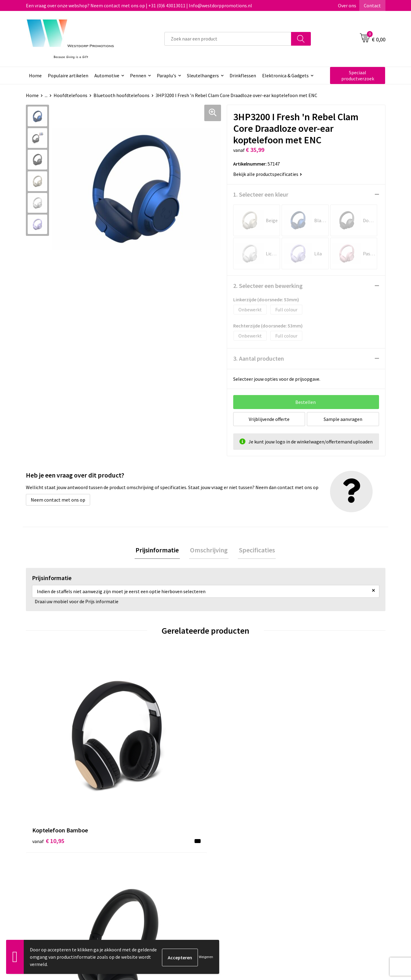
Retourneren (228, 869)
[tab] (159, 551)
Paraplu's (167, 75)
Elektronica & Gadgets (285, 75)
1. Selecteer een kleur (261, 194)
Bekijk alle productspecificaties (268, 174)
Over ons (347, 5)
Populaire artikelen (68, 75)
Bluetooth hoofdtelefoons (121, 95)
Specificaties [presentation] (255, 551)
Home (35, 75)
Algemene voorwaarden (328, 860)
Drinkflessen (243, 75)
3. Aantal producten (259, 358)
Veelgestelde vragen (148, 869)
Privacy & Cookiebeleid (326, 869)
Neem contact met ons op (58, 500)
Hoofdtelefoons (70, 95)
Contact (372, 5)
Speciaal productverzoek (358, 75)
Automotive (107, 75)
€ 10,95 (48, 750)
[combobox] (228, 39)
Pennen (138, 75)
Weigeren (206, 957)
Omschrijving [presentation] (209, 551)
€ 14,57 (138, 759)
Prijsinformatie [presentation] (159, 551)
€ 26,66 (318, 768)
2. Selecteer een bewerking (268, 286)
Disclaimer (314, 878)
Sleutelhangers (203, 75)
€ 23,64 (228, 759)
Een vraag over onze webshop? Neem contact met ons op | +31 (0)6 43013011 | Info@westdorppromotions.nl (139, 5)
